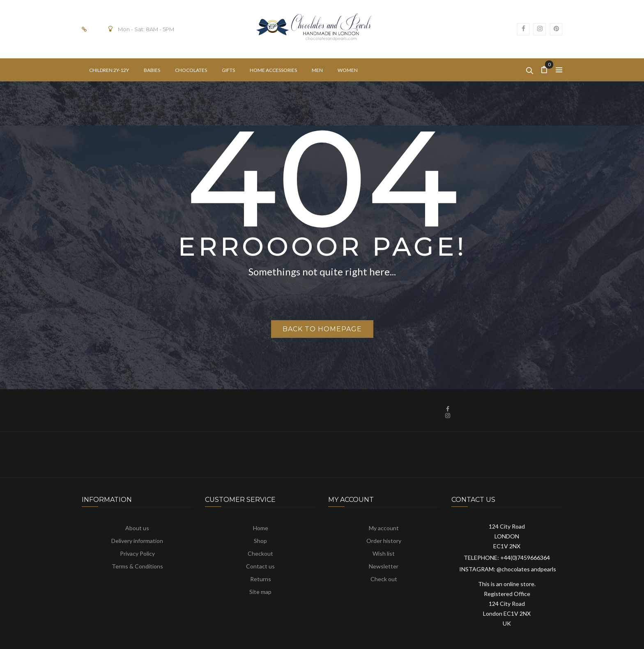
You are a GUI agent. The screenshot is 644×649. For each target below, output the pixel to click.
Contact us (260, 566)
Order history (384, 541)
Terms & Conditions (137, 566)
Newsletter (384, 566)
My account (384, 528)
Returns (261, 579)
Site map (260, 592)
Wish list (384, 553)
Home (261, 528)
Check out (384, 579)
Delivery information (137, 541)
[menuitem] (109, 70)
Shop (260, 541)
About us (137, 528)
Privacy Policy (137, 553)
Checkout (260, 553)
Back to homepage (322, 329)
